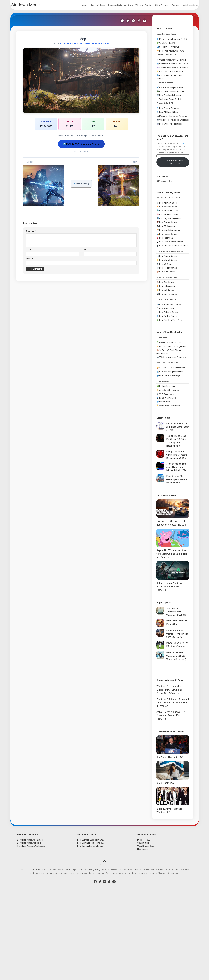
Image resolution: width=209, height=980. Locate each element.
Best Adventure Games (170, 213)
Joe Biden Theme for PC (170, 841)
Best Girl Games (167, 292)
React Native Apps (168, 400)
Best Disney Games (168, 258)
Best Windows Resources (171, 126)
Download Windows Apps (115, 5)
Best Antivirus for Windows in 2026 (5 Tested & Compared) (176, 658)
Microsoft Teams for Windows (173, 118)
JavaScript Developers (169, 392)
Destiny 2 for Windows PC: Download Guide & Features (84, 46)
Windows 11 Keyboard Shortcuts (174, 122)
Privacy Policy (94, 954)
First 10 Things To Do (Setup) (172, 349)
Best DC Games (166, 266)
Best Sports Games (168, 224)
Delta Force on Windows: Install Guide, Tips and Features (170, 589)
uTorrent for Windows (169, 49)
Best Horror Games (168, 270)
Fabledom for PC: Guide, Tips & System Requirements (177, 482)
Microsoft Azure (92, 5)
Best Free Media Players (170, 97)
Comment (31, 233)
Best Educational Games (170, 307)
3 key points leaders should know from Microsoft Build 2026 (176, 469)
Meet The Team (49, 954)
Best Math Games (167, 311)
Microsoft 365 (144, 924)
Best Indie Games (167, 274)
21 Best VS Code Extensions (172, 370)
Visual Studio (143, 927)
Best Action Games (168, 209)
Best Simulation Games (170, 232)
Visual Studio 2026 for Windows (174, 70)
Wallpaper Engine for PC (170, 101)
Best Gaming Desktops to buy (91, 927)
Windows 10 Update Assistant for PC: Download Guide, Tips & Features (173, 787)
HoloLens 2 (142, 933)
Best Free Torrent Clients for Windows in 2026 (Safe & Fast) (177, 636)
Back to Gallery (81, 186)
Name (29, 252)
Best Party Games (167, 240)
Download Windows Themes (30, 924)
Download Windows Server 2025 (174, 66)
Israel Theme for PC (167, 867)
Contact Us (35, 954)
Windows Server (185, 5)
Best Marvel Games (168, 262)
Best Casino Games (168, 296)
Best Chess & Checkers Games (173, 248)
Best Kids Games (167, 288)
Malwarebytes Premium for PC (173, 41)
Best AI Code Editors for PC (172, 74)
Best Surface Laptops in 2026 (91, 924)
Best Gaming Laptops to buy (90, 930)
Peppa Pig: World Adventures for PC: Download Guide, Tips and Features (172, 556)
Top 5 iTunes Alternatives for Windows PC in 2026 (176, 614)
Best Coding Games (168, 318)
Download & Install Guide (170, 345)
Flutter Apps (165, 404)
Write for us (81, 954)
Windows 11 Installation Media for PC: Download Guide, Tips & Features (169, 774)
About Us (24, 954)
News (79, 5)
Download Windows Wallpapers (31, 930)
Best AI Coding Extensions (171, 374)
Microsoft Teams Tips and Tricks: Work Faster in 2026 (177, 429)
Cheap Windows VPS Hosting (172, 62)
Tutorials (171, 5)
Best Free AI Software (169, 110)
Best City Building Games (171, 221)
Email (87, 252)
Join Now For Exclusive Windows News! (173, 164)
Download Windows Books (29, 927)
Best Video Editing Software (172, 94)
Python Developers (168, 388)
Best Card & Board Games (171, 244)
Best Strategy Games (169, 217)
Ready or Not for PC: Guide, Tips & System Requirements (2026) (177, 457)
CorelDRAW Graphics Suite (171, 90)
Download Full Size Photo (81, 146)
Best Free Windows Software (172, 53)
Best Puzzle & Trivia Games (172, 322)
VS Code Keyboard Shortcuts (172, 359)
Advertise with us (66, 954)
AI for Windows (157, 5)
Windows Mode (32, 6)
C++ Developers (166, 396)
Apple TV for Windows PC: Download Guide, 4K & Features (171, 799)
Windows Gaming (138, 5)
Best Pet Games (167, 284)
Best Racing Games (168, 236)
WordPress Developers (170, 408)
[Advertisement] (173, 714)
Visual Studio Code (146, 930)
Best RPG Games (167, 228)
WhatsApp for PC (167, 45)
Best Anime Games (168, 205)
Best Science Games (169, 315)
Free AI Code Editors (169, 114)
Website (30, 261)
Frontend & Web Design (170, 378)
